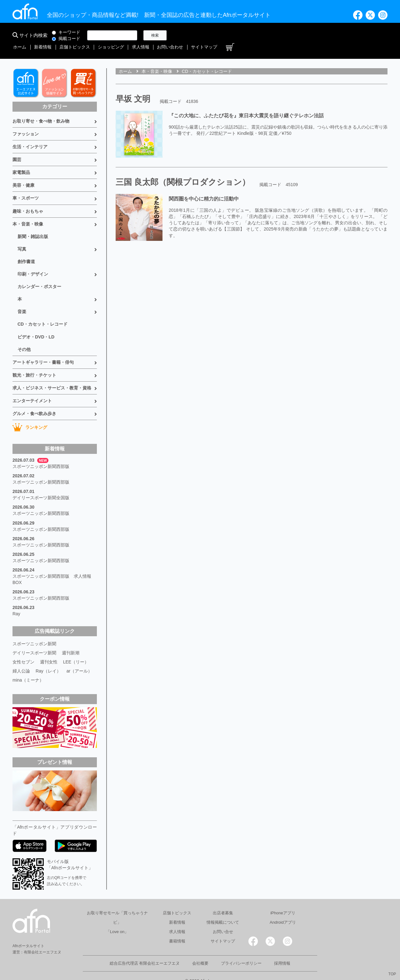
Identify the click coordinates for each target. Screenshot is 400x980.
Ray (16, 602)
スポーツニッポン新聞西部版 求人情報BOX (52, 567)
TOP (392, 974)
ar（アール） (79, 658)
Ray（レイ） (48, 658)
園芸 (17, 149)
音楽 (22, 300)
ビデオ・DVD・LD (36, 325)
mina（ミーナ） (28, 667)
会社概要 (200, 950)
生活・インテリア (30, 136)
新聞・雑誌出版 (33, 225)
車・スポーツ (26, 187)
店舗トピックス (235, 35)
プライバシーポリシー (241, 950)
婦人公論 (21, 658)
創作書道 (26, 250)
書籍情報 (177, 928)
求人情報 (298, 35)
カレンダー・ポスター (39, 275)
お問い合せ (223, 918)
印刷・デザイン (33, 263)
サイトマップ (359, 35)
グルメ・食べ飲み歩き (34, 402)
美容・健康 (23, 174)
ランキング (30, 416)
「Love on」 (117, 918)
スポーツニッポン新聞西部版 (41, 455)
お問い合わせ (326, 35)
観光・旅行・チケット (34, 363)
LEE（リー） (76, 649)
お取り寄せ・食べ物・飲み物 (41, 110)
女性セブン (23, 649)
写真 (22, 238)
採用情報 (282, 950)
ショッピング (270, 35)
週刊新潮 (71, 641)
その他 (24, 338)
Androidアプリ (283, 909)
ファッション (26, 123)
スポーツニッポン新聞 (34, 632)
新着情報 (205, 35)
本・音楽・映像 (28, 213)
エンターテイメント (32, 389)
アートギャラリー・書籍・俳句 (43, 351)
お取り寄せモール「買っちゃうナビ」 (117, 904)
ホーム (183, 35)
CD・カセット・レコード (42, 313)
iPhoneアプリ (283, 899)
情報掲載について (223, 909)
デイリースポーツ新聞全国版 (41, 486)
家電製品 (21, 161)
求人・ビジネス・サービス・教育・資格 (52, 376)
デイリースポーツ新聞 (34, 641)
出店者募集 (223, 899)
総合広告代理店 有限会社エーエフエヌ (145, 950)
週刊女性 (49, 649)
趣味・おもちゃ (28, 200)
